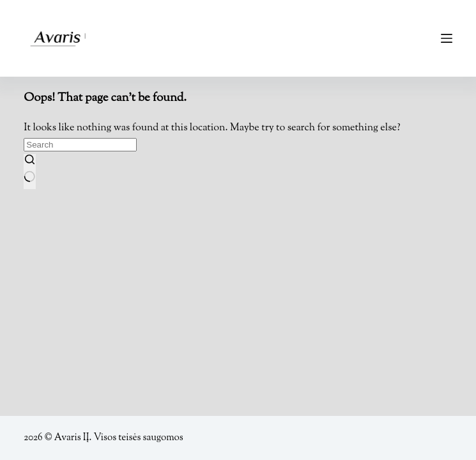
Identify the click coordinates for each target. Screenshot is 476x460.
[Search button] (29, 172)
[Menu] (447, 38)
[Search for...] (80, 145)
